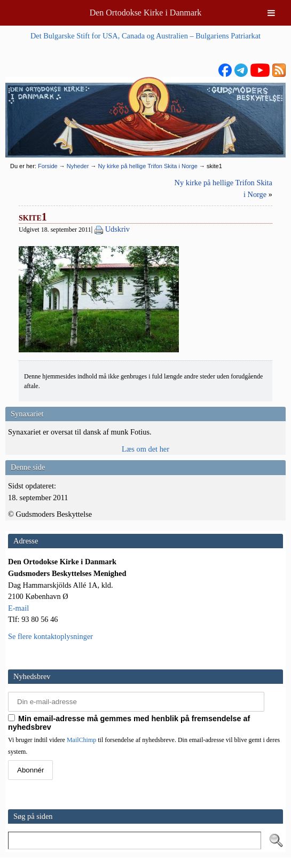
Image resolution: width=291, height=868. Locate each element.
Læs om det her (145, 449)
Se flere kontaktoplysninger (50, 636)
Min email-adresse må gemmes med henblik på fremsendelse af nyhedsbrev (129, 723)
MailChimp (81, 740)
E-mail (18, 608)
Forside (48, 166)
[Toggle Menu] (271, 13)
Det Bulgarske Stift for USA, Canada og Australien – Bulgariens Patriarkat (145, 36)
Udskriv (117, 229)
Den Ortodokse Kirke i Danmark (146, 13)
